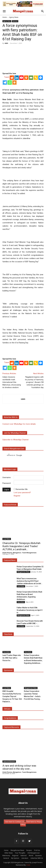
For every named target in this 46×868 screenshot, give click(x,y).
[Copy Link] (36, 78)
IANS (6, 43)
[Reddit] (12, 78)
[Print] (26, 78)
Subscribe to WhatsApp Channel (15, 440)
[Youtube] (21, 78)
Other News (9, 853)
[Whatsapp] (10, 82)
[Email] (31, 78)
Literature (25, 858)
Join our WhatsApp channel (15, 433)
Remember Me (22, 489)
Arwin (28, 865)
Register (17, 496)
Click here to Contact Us (14, 822)
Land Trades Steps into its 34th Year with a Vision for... (12, 658)
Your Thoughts (20, 853)
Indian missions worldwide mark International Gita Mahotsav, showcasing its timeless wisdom (12, 382)
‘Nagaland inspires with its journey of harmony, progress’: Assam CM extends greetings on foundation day (34, 382)
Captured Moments (11, 727)
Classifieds (21, 602)
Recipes (29, 850)
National (15, 21)
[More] (14, 82)
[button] (4, 11)
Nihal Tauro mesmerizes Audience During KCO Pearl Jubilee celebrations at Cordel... (30, 581)
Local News (7, 539)
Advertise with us (11, 417)
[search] (21, 455)
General (6, 858)
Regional (15, 856)
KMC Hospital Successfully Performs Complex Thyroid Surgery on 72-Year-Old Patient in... (12, 696)
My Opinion (15, 858)
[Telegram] (5, 82)
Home (5, 17)
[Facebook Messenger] (41, 78)
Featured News (10, 560)
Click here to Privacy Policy (31, 823)
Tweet (7, 77)
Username (7, 477)
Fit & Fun (37, 850)
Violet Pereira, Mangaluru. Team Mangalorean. (20, 553)
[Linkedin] (17, 78)
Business (39, 856)
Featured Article (10, 505)
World (31, 856)
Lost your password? (22, 493)
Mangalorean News (23, 572)
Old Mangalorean (34, 853)
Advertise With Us (37, 858)
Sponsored (8, 670)
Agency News (14, 17)
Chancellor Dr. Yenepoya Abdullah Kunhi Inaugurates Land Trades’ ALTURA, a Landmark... (21, 546)
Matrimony (6, 856)
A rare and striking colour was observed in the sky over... (19, 767)
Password (7, 483)
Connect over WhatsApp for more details (19, 424)
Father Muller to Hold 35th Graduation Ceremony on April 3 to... (30, 610)
